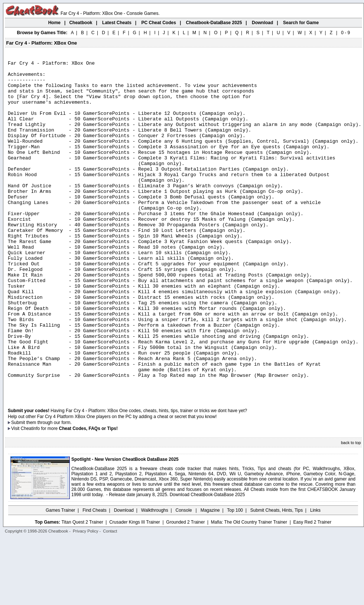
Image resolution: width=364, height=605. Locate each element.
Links (315, 577)
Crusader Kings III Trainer (135, 589)
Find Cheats (95, 577)
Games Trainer (60, 577)
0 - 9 (345, 33)
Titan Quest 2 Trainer (82, 589)
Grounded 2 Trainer (185, 589)
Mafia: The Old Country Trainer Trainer (249, 589)
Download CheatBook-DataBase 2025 (207, 562)
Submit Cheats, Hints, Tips (277, 577)
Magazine (210, 577)
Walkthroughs (155, 577)
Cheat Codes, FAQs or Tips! (88, 495)
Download (124, 577)
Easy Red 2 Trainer (312, 589)
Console (184, 577)
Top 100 (235, 577)
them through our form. (49, 489)
